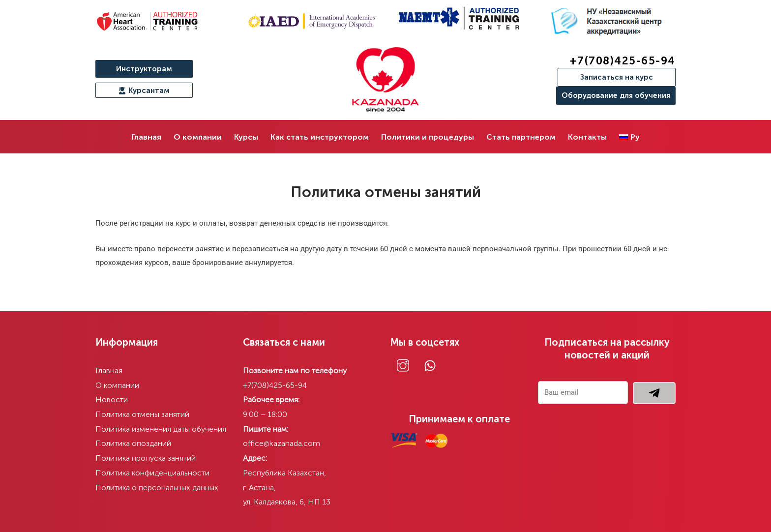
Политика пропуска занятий (146, 458)
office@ (256, 443)
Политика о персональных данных (157, 488)
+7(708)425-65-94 (623, 61)
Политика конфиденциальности (153, 473)
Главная (146, 137)
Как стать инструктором (320, 137)
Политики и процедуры (428, 137)
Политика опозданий (133, 443)
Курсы (246, 137)
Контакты (587, 137)
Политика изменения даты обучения (161, 429)
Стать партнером (521, 137)
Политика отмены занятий (143, 414)
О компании (198, 137)
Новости (112, 399)
